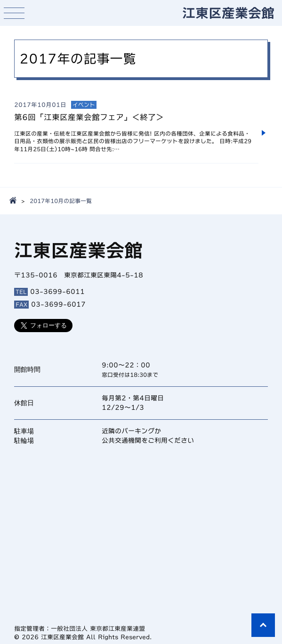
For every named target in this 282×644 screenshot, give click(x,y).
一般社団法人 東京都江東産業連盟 (98, 629)
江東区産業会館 (228, 13)
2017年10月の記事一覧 (61, 201)
